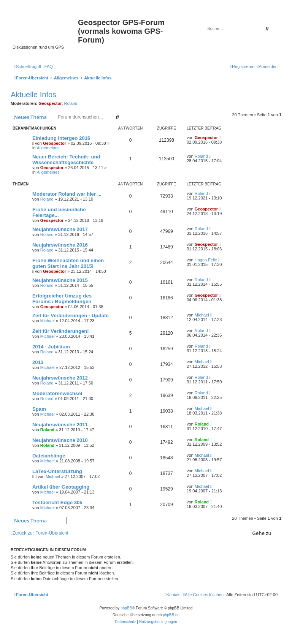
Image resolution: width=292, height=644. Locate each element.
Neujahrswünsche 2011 (60, 425)
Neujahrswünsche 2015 (60, 280)
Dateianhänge (49, 456)
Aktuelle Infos (33, 95)
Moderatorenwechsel (57, 393)
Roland (71, 103)
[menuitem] (48, 66)
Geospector (50, 103)
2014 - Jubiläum (51, 347)
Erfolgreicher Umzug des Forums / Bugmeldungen (62, 299)
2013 (38, 362)
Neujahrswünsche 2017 (60, 229)
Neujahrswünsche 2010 (60, 440)
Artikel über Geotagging (61, 487)
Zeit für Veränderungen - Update (71, 316)
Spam (39, 409)
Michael (48, 321)
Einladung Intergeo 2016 (61, 138)
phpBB (126, 608)
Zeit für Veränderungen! (61, 331)
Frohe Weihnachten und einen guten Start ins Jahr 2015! (68, 263)
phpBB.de (171, 615)
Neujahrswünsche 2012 (60, 378)
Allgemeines (48, 148)
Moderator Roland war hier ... (67, 194)
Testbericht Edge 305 (57, 502)
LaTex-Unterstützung (57, 471)
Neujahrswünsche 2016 (60, 245)
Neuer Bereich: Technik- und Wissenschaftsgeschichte (66, 160)
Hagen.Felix (206, 260)
